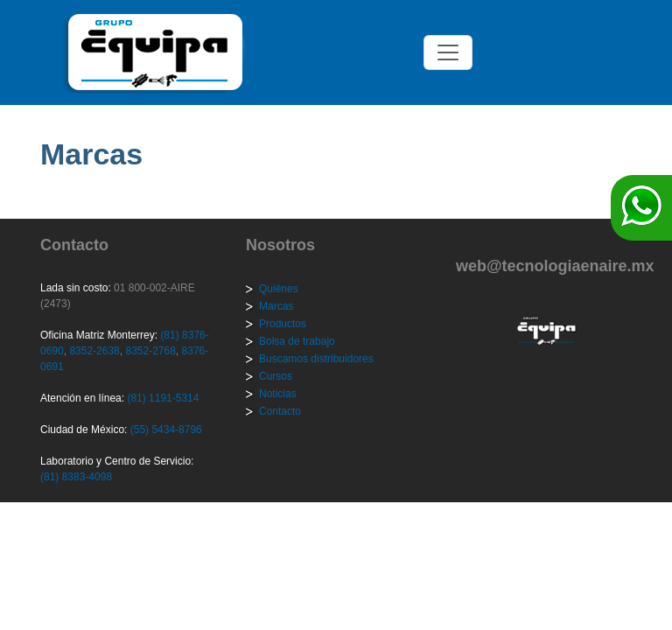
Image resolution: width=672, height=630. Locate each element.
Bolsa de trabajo (297, 341)
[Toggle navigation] (448, 52)
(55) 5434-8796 (166, 430)
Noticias (278, 394)
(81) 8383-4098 (76, 477)
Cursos (276, 376)
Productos (283, 324)
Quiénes (279, 289)
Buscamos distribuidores (316, 359)
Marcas (276, 306)
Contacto (280, 411)
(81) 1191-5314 (163, 398)
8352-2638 (93, 351)
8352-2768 (149, 351)
